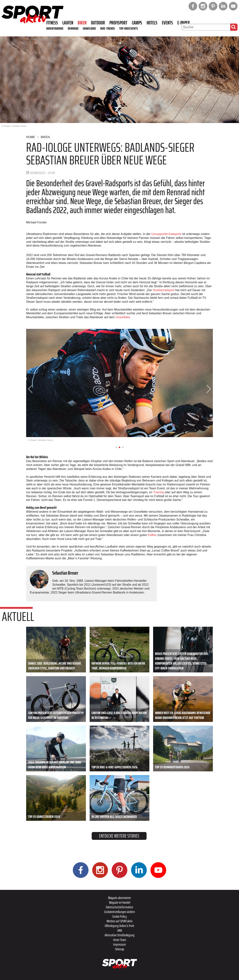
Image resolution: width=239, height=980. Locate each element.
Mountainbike (55, 28)
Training (158, 492)
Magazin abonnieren (119, 898)
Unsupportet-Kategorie (166, 234)
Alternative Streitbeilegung (119, 935)
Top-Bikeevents (128, 28)
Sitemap (120, 949)
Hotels (152, 23)
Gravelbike (89, 28)
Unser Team (120, 940)
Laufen (68, 23)
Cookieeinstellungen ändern (119, 912)
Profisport (118, 23)
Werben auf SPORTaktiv (120, 921)
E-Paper (184, 23)
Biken (82, 23)
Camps (137, 23)
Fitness (52, 23)
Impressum (119, 944)
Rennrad (73, 28)
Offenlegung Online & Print (119, 926)
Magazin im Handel (120, 902)
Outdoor (98, 23)
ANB (120, 930)
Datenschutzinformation (119, 907)
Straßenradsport (164, 290)
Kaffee (152, 535)
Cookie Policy (119, 916)
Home (31, 137)
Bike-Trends (108, 28)
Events (167, 23)
